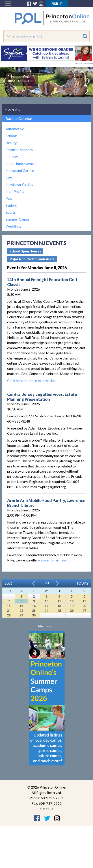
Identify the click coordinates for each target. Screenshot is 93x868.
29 (21, 615)
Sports (11, 212)
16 (34, 606)
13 (84, 601)
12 (72, 601)
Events (12, 109)
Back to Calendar (19, 118)
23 (34, 610)
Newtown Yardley (19, 184)
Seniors (11, 205)
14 (9, 606)
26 (72, 610)
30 (34, 615)
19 (72, 606)
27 (84, 610)
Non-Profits (15, 191)
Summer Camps (18, 219)
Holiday (12, 157)
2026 (9, 583)
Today (82, 583)
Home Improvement (21, 163)
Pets (9, 198)
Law (9, 177)
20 (84, 606)
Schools (12, 136)
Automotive (15, 129)
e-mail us (46, 809)
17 (46, 606)
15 (21, 606)
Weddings (13, 226)
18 (59, 606)
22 (21, 610)
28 (9, 615)
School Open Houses (25, 251)
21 (9, 610)
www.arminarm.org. (53, 560)
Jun (45, 583)
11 (59, 601)
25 (59, 610)
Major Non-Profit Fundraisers (32, 259)
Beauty (11, 143)
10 (46, 601)
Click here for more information (31, 380)
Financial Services (19, 150)
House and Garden (20, 170)
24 (46, 610)
